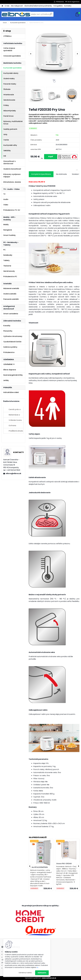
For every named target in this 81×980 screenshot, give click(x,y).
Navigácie (8, 230)
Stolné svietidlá (10, 294)
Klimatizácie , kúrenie (12, 182)
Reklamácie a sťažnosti (14, 416)
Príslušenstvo (9, 352)
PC (4, 250)
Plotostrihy (8, 331)
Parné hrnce (8, 116)
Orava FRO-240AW (64, 864)
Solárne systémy (10, 347)
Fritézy (6, 105)
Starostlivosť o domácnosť (9, 162)
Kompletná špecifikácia (41, 174)
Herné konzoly (9, 271)
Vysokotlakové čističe (12, 342)
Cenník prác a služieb (15, 410)
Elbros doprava (10, 370)
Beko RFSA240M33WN (39, 867)
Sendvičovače (9, 100)
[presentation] (31, 54)
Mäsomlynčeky (10, 111)
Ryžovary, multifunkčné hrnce (13, 123)
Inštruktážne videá (11, 392)
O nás (7, 6)
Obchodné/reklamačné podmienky (38, 6)
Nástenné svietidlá (11, 288)
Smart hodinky (9, 235)
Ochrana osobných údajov (16, 426)
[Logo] (16, 14)
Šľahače (7, 89)
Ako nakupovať (17, 6)
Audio (6, 199)
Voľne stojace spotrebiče (9, 49)
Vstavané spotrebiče (12, 56)
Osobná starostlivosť (12, 169)
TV (4, 194)
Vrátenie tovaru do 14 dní (15, 421)
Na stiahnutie (61, 174)
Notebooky (8, 255)
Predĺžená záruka (16, 431)
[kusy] (37, 157)
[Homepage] (2, 6)
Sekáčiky (7, 151)
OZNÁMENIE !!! (9, 364)
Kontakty (68, 6)
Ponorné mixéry (10, 84)
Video (6, 205)
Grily (5, 134)
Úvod (5, 23)
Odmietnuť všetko (25, 973)
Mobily (6, 225)
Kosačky (7, 326)
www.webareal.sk (49, 978)
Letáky (6, 380)
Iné (5, 156)
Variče (6, 140)
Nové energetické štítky (13, 375)
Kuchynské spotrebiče (18, 23)
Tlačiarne (7, 266)
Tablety (6, 260)
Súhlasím (42, 973)
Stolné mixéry (9, 79)
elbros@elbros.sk (13, 473)
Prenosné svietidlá (11, 299)
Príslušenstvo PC (10, 276)
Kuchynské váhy (10, 145)
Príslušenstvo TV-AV (12, 210)
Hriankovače (9, 95)
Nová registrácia (73, 2)
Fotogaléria (58, 6)
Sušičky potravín (10, 129)
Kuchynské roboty (11, 73)
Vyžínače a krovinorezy (13, 336)
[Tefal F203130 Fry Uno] (54, 53)
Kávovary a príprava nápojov (12, 175)
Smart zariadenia (11, 314)
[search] (51, 15)
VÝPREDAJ (7, 36)
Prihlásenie (60, 2)
